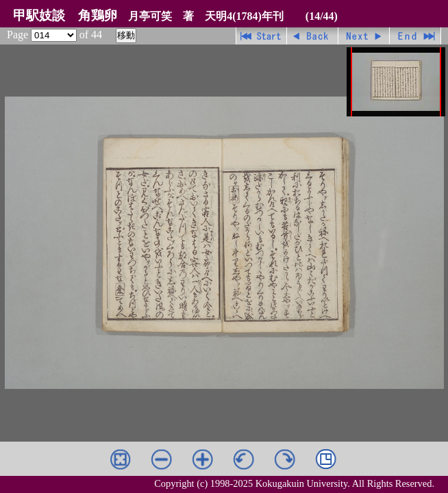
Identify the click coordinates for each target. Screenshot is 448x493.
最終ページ (415, 36)
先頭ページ (261, 36)
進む (364, 36)
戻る (313, 36)
